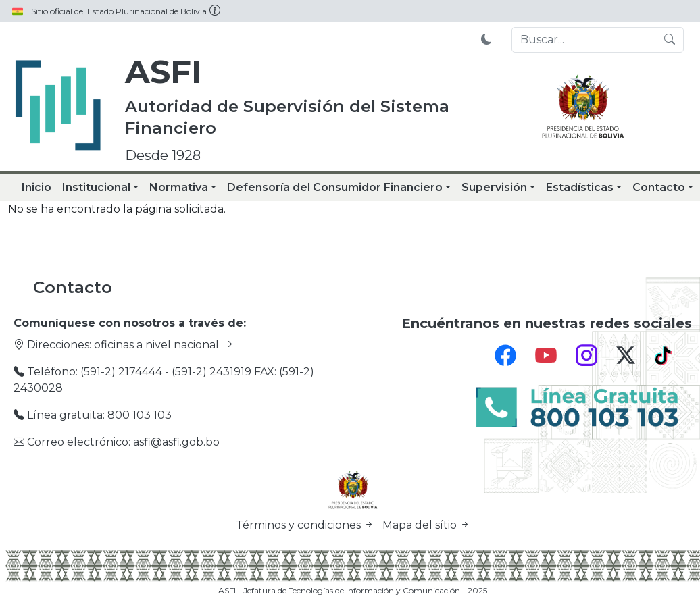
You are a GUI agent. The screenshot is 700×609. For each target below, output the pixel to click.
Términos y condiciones (306, 525)
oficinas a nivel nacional (163, 345)
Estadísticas (580, 187)
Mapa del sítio (426, 525)
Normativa (179, 187)
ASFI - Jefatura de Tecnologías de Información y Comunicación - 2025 (353, 590)
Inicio (36, 187)
